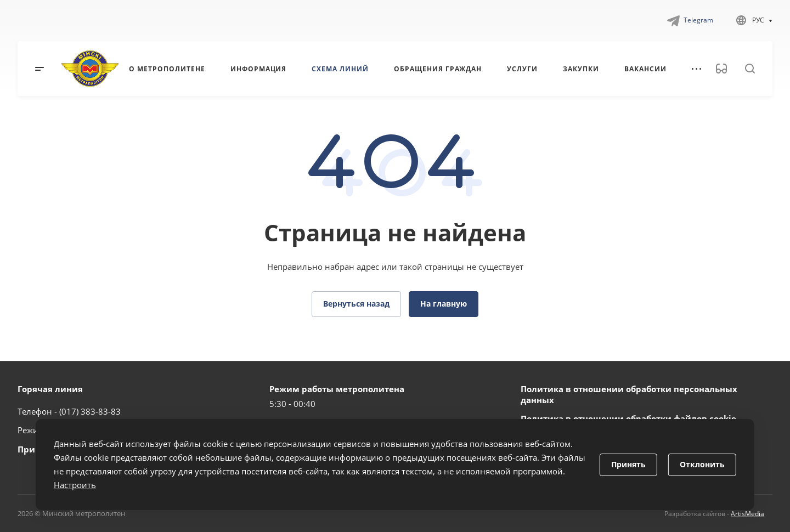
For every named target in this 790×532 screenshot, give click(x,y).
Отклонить (702, 464)
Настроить (75, 485)
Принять (628, 464)
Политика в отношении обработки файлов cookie (628, 418)
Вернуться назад (356, 304)
